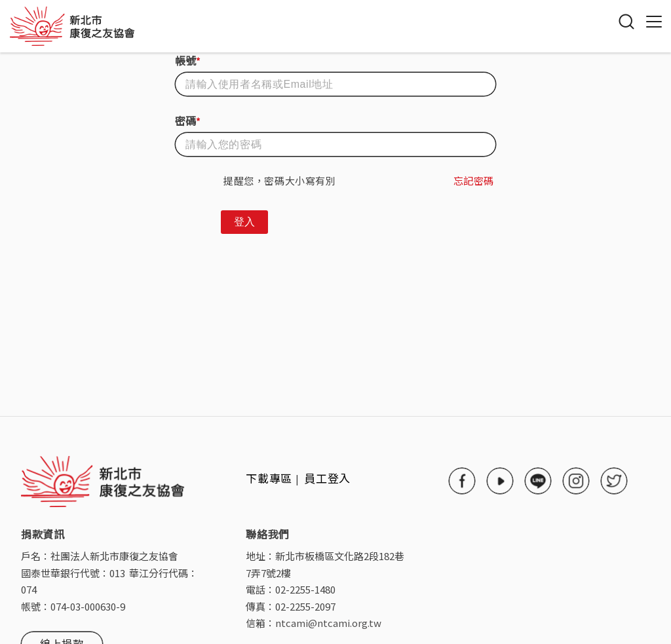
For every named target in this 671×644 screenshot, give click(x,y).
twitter (614, 481)
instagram (576, 481)
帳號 (188, 60)
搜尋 (626, 22)
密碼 (188, 121)
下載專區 (269, 478)
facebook (462, 481)
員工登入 (328, 478)
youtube (500, 481)
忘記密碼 (474, 180)
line (538, 481)
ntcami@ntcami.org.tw (328, 623)
